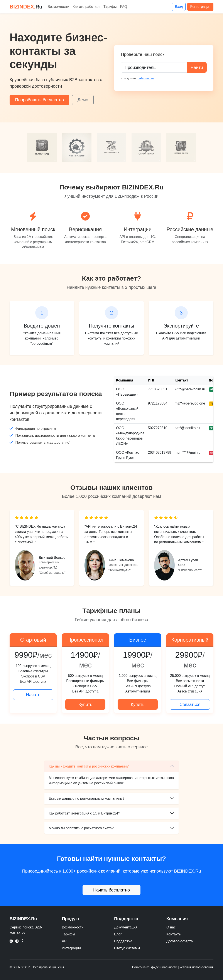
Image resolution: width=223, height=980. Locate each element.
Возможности (58, 7)
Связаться (190, 704)
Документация (126, 927)
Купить (85, 704)
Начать (33, 695)
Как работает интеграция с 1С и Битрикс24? (84, 813)
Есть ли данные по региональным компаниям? (87, 799)
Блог (118, 934)
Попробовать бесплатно (39, 100)
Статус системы (127, 948)
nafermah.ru (146, 78)
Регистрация (200, 7)
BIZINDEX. (26, 7)
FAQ (124, 7)
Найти (197, 67)
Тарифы (110, 7)
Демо (83, 100)
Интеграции (71, 948)
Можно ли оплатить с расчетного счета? (81, 828)
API (65, 941)
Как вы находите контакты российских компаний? (89, 766)
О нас (171, 927)
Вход (179, 7)
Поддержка (123, 941)
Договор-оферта (180, 941)
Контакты (174, 934)
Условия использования (197, 967)
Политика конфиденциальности (155, 967)
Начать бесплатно (111, 890)
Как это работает (86, 7)
